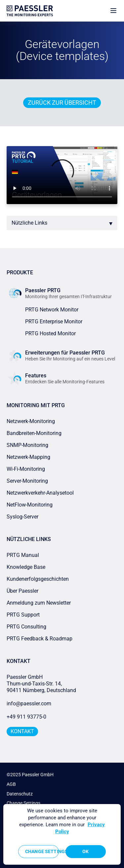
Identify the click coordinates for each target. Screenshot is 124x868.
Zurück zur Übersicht (62, 103)
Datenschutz (20, 794)
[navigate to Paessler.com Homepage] (30, 11)
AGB (11, 784)
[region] (62, 834)
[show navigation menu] (113, 11)
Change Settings (23, 803)
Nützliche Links (29, 223)
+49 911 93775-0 (26, 717)
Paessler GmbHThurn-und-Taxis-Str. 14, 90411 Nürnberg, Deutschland (41, 684)
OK (85, 851)
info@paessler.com (29, 704)
